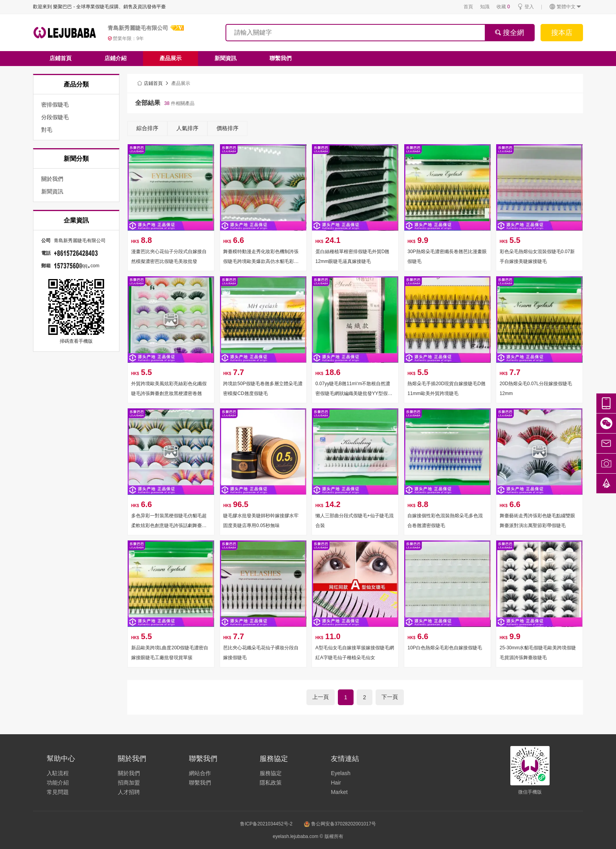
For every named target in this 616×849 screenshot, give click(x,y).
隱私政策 (271, 783)
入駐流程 (58, 773)
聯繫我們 (280, 58)
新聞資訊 (225, 58)
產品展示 (170, 58)
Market (339, 792)
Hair (336, 783)
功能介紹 (58, 783)
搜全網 (509, 33)
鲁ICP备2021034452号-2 (266, 824)
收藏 (503, 7)
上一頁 (321, 697)
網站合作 (200, 773)
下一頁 (390, 697)
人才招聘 (129, 792)
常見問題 (58, 792)
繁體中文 (566, 7)
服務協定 (271, 773)
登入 (525, 7)
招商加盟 (129, 783)
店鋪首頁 (60, 58)
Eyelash (341, 773)
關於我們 (129, 773)
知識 (485, 7)
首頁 (468, 7)
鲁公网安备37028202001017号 (340, 824)
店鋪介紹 (115, 58)
